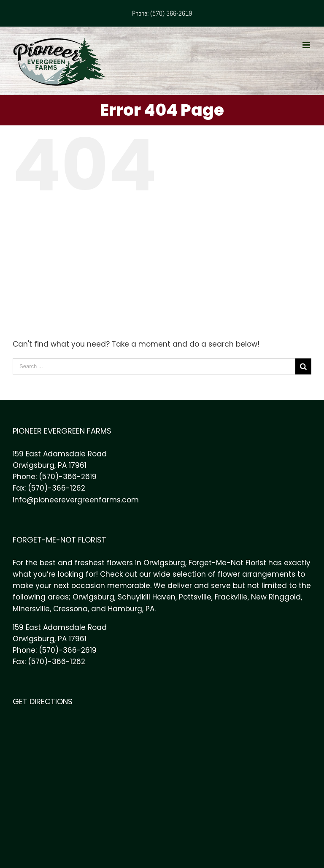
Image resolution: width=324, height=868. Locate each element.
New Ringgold (276, 597)
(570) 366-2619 (171, 13)
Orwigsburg (93, 597)
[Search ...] (154, 366)
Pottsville (195, 597)
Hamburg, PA (131, 609)
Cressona (70, 609)
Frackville (231, 597)
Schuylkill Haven (147, 597)
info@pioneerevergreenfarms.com (76, 500)
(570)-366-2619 (68, 477)
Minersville (31, 609)
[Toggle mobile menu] (307, 45)
